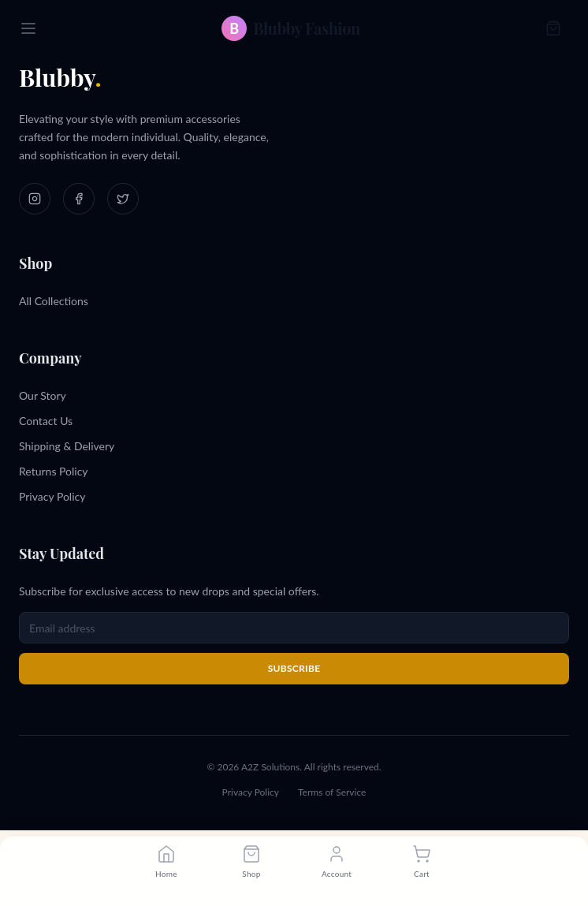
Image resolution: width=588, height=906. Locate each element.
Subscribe (294, 668)
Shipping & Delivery (67, 446)
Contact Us (46, 421)
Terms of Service (332, 792)
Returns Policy (54, 471)
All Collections (54, 301)
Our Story (43, 395)
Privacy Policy (52, 496)
